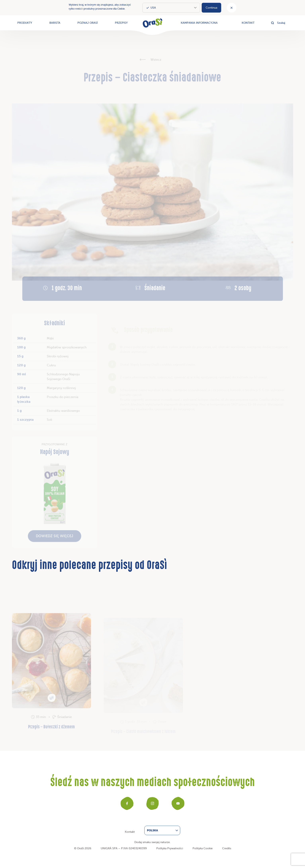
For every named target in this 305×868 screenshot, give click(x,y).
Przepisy (121, 23)
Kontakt (248, 23)
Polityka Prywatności (170, 848)
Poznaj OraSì (88, 23)
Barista (55, 23)
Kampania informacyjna (199, 23)
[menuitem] (162, 830)
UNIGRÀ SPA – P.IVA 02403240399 (124, 848)
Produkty (25, 23)
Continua (211, 8)
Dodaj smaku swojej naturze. (152, 842)
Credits (227, 848)
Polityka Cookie (203, 848)
